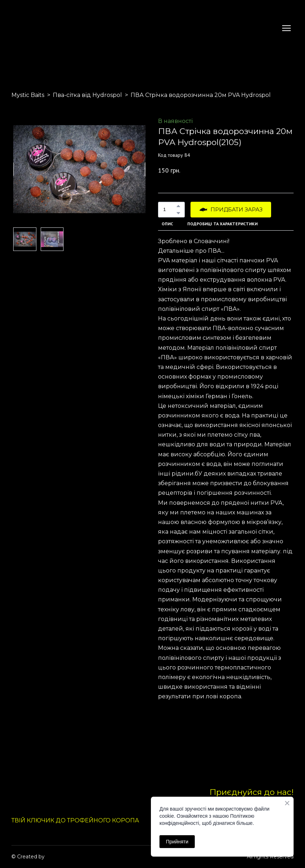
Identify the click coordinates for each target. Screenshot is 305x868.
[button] (178, 206)
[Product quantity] (170, 210)
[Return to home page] (28, 28)
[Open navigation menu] (286, 28)
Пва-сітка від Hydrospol (87, 95)
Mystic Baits (28, 95)
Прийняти (177, 842)
